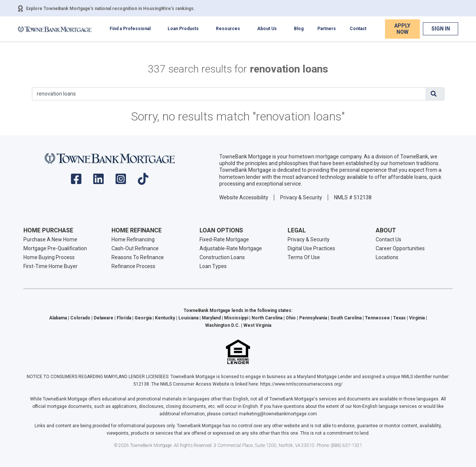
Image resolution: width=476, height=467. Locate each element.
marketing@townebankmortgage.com (278, 414)
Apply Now (402, 29)
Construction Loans (222, 257)
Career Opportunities (400, 248)
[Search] (229, 94)
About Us (267, 29)
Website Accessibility (244, 197)
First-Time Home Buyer (51, 266)
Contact (358, 29)
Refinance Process (133, 266)
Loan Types (213, 266)
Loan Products (183, 29)
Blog (299, 29)
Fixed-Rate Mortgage (224, 239)
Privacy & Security (301, 197)
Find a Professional (130, 29)
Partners (327, 29)
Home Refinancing (133, 239)
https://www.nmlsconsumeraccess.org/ (301, 384)
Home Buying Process (49, 257)
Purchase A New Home (50, 239)
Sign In (441, 29)
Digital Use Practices (311, 248)
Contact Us (388, 239)
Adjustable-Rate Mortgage (231, 248)
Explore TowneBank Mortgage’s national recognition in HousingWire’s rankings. (111, 9)
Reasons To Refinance (138, 257)
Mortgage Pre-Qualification (55, 248)
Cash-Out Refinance (135, 248)
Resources (228, 29)
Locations (387, 257)
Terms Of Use (304, 257)
